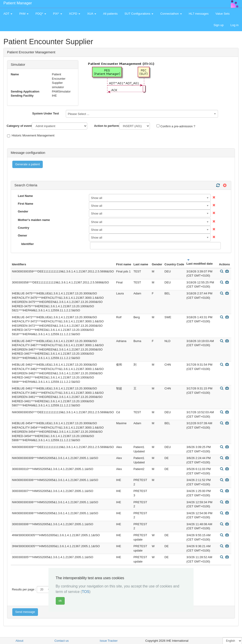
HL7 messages (199, 14)
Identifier (28, 244)
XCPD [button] (75, 14)
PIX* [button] (58, 14)
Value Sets (223, 14)
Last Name (25, 196)
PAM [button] (24, 14)
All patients (110, 14)
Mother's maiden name (34, 220)
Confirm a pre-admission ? (176, 126)
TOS (86, 592)
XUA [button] (92, 14)
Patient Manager (18, 3)
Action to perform (106, 126)
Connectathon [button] (171, 14)
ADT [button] (8, 14)
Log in (235, 25)
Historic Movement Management (31, 136)
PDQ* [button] (41, 14)
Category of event (19, 126)
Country (24, 228)
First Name (25, 204)
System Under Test (46, 113)
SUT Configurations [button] (139, 14)
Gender (23, 211)
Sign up (218, 25)
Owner (22, 235)
